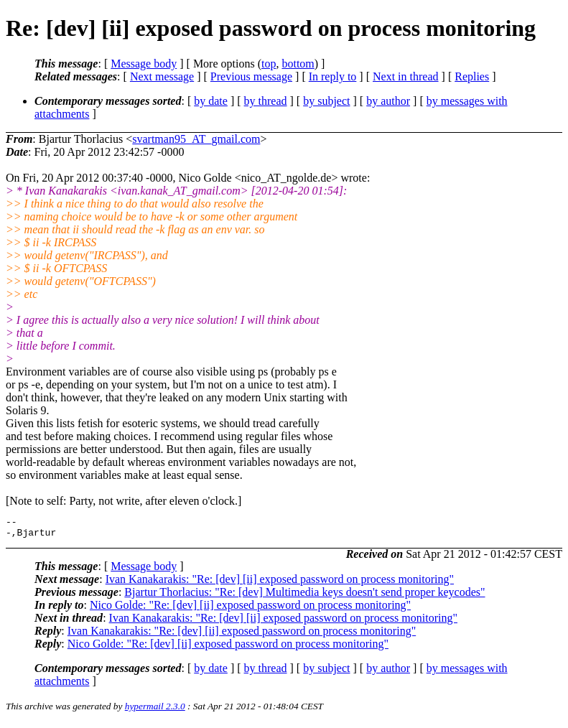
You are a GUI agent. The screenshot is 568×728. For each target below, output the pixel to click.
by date (211, 101)
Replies (472, 76)
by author (388, 101)
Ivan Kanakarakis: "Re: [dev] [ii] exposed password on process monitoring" (280, 583)
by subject (326, 101)
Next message (162, 76)
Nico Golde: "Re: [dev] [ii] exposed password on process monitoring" (250, 609)
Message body (144, 64)
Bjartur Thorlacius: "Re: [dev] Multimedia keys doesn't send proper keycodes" (304, 596)
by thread (266, 101)
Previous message (251, 76)
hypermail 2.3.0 (155, 710)
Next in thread (406, 76)
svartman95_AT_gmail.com (196, 139)
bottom (298, 64)
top (269, 64)
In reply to (333, 76)
